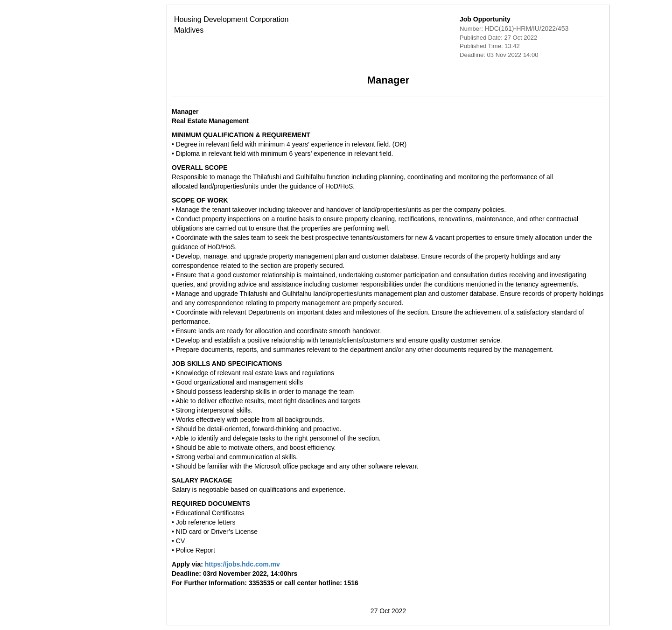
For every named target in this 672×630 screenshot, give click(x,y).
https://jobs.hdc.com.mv (190, 564)
